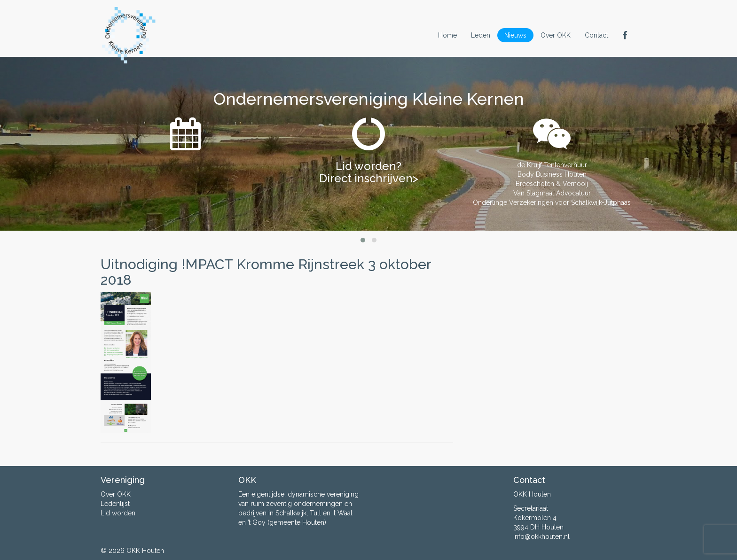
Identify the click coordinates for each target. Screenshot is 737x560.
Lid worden (118, 513)
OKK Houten (145, 551)
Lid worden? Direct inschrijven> (369, 172)
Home (447, 35)
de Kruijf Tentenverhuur (552, 165)
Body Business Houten (552, 174)
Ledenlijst (115, 504)
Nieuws (515, 35)
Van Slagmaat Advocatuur (552, 193)
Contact (596, 35)
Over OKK (556, 35)
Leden (481, 35)
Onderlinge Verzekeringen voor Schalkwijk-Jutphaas (552, 202)
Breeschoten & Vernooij (552, 184)
